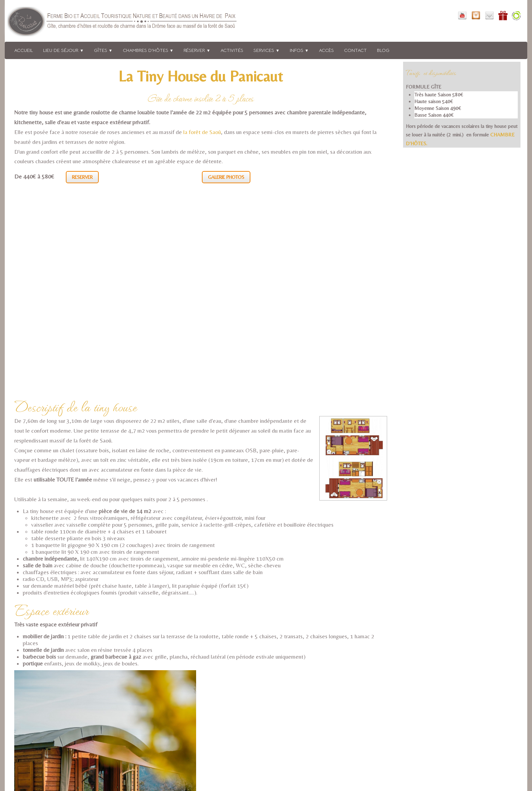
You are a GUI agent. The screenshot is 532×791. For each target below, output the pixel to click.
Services (267, 50)
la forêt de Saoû (202, 132)
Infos (299, 50)
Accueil (24, 50)
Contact (355, 50)
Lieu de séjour (63, 50)
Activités (232, 50)
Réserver (197, 50)
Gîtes (103, 50)
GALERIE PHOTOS (226, 177)
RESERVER (82, 177)
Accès (326, 50)
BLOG (383, 50)
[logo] (131, 23)
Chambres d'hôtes (148, 50)
